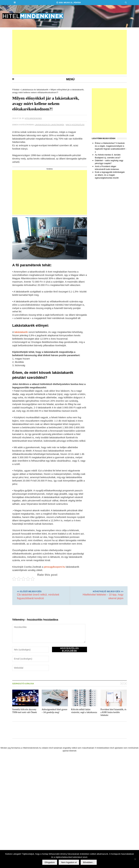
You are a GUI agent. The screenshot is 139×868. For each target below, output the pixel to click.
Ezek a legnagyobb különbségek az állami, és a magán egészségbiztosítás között (110, 175)
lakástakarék (21, 332)
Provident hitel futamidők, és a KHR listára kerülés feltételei (113, 712)
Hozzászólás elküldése (69, 649)
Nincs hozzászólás (75, 125)
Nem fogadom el (69, 862)
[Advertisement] (46, 52)
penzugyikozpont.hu (54, 567)
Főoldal (16, 90)
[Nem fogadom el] (135, 859)
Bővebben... (89, 862)
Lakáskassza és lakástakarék (35, 90)
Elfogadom (50, 862)
